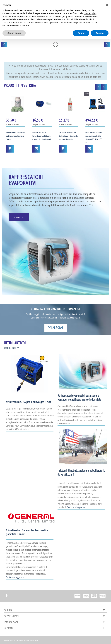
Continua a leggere (76, 507)
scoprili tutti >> (11, 348)
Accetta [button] (100, 33)
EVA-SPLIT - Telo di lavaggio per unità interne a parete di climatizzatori (42, 136)
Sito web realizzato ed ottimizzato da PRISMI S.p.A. (21, 640)
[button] (107, 5)
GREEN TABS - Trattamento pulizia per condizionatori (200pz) (15, 136)
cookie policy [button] (90, 13)
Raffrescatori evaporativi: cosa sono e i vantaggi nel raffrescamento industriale (79, 397)
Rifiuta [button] (81, 33)
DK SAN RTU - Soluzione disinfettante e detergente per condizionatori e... (68, 136)
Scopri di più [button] (14, 33)
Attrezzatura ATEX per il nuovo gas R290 (28, 402)
